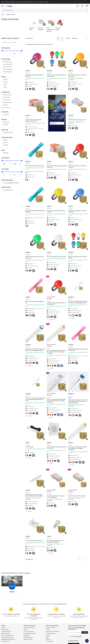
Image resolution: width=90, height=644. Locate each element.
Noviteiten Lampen (51, 628)
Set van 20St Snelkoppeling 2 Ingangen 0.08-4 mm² (57, 167)
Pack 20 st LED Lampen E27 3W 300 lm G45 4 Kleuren (56, 76)
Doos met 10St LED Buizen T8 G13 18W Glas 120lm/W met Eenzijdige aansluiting (78, 448)
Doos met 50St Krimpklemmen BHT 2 (35, 166)
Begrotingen (27, 636)
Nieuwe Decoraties (50, 634)
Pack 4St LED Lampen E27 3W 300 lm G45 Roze (35, 76)
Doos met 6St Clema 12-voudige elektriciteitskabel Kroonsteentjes (34, 495)
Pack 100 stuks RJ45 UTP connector (77, 496)
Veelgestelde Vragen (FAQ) (8, 639)
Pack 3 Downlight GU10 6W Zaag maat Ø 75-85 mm (57, 448)
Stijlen (47, 638)
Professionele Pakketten (7, 638)
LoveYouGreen (49, 641)
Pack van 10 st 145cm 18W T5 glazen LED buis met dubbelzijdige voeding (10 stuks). (35, 399)
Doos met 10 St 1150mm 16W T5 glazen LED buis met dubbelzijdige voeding (78, 302)
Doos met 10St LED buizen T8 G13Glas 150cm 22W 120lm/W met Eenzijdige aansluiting (56, 401)
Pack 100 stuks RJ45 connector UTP (77, 120)
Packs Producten (11, 15)
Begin (3, 15)
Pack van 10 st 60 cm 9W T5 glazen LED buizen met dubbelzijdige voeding (35, 350)
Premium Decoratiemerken (53, 632)
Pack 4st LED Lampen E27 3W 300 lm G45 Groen (35, 257)
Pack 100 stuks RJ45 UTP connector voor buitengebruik (56, 497)
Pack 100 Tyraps (29, 447)
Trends (48, 630)
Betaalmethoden (6, 634)
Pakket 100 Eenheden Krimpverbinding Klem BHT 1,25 (78, 350)
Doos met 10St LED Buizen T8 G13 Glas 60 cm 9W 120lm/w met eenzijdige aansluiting (56, 352)
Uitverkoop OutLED (28, 639)
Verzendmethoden (6, 632)
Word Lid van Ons (6, 641)
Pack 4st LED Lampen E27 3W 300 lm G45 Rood (77, 167)
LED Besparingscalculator (30, 634)
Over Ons (4, 628)
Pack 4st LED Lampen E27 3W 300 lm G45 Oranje (77, 76)
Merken (25, 630)
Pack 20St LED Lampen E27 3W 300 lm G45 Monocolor (56, 304)
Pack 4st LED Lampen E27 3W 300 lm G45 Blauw (77, 211)
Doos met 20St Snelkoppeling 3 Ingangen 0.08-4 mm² (33, 121)
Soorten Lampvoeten (29, 632)
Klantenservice (5, 630)
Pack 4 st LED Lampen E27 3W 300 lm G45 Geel (56, 211)
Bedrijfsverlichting (28, 638)
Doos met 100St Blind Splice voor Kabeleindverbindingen (55, 541)
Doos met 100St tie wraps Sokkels (34, 541)
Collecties (48, 639)
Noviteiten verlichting (29, 628)
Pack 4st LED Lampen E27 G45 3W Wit (56, 257)
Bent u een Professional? (7, 636)
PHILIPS (12, 592)
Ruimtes (48, 636)
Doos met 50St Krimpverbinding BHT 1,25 (35, 302)
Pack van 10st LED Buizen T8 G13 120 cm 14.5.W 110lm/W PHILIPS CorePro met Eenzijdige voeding (78, 401)
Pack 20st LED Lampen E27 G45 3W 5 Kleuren (78, 257)
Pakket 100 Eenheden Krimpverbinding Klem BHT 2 (35, 211)
